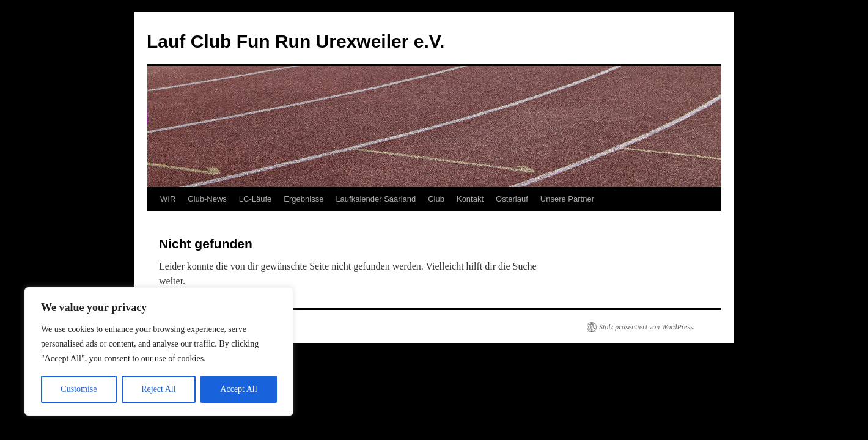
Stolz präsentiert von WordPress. (647, 327)
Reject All (158, 389)
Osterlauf (512, 199)
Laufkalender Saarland (376, 199)
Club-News (207, 199)
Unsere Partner (567, 199)
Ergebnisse (303, 199)
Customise (79, 389)
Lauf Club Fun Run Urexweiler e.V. (296, 41)
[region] (159, 351)
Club (436, 199)
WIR (168, 199)
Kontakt (470, 199)
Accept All (238, 389)
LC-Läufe (255, 199)
